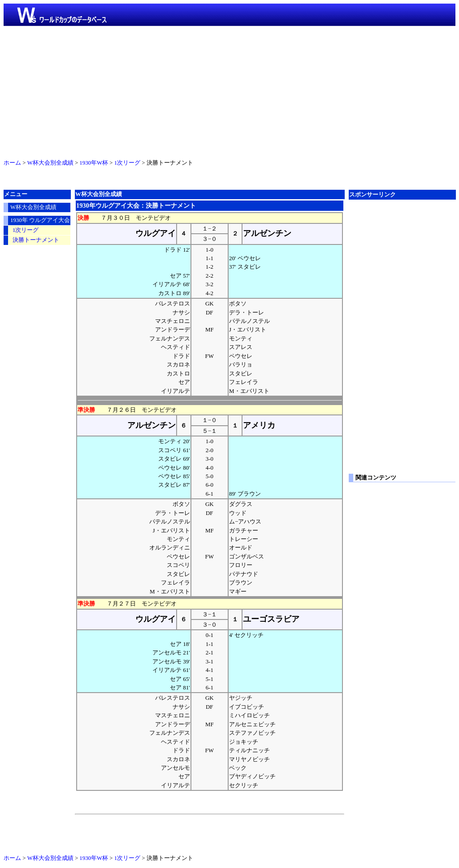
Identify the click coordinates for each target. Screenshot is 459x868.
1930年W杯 (94, 163)
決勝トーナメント (36, 240)
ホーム (12, 163)
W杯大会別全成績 (50, 163)
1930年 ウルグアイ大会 (40, 220)
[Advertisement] (229, 91)
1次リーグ (127, 163)
